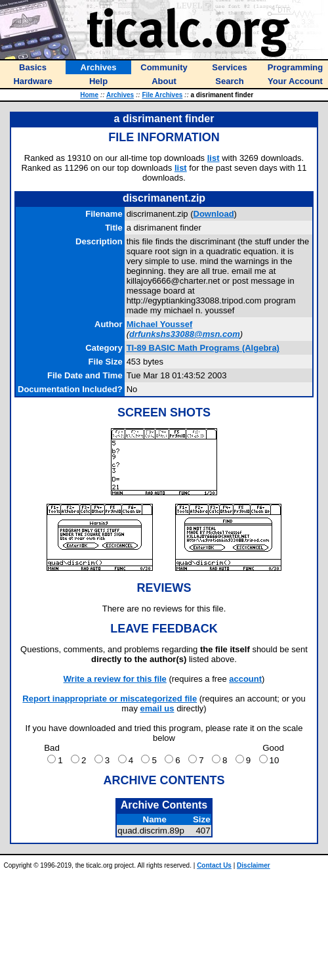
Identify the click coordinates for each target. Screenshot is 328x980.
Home (89, 95)
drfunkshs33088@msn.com (185, 334)
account (245, 679)
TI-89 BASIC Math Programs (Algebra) (203, 348)
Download (214, 214)
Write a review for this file (115, 679)
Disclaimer (254, 865)
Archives (120, 95)
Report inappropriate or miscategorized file (110, 699)
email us (157, 708)
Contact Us (214, 865)
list (214, 158)
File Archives (162, 95)
